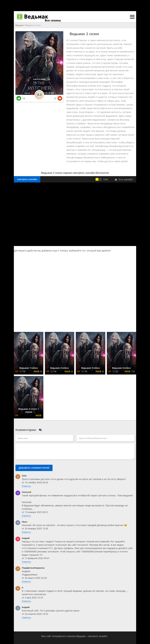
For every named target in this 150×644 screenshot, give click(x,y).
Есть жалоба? (124, 179)
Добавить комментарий (34, 468)
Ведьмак (20, 25)
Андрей (26, 538)
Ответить (26, 486)
